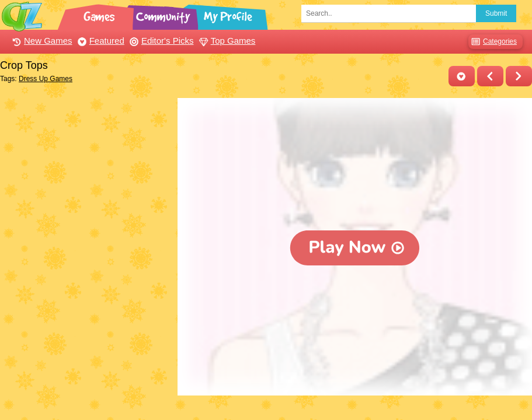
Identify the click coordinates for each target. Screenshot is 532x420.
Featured (100, 41)
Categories (493, 42)
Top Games (226, 41)
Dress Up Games (46, 79)
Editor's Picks (160, 41)
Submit (496, 13)
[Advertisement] (86, 171)
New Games (41, 41)
